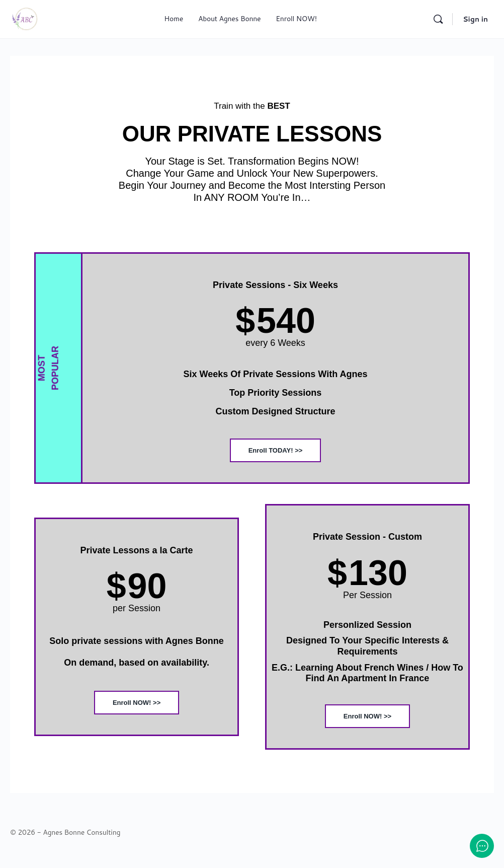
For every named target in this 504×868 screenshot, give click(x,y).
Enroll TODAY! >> (276, 450)
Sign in (475, 19)
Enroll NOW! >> (137, 703)
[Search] (438, 19)
